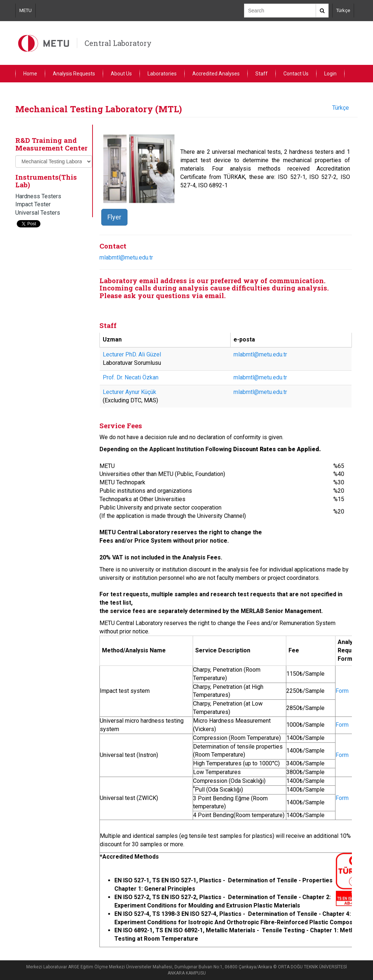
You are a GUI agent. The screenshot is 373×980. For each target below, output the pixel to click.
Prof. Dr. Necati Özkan (131, 377)
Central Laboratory (118, 43)
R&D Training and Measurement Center (51, 144)
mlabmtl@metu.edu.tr (126, 257)
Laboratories (162, 74)
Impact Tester (33, 204)
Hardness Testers (38, 196)
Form (342, 691)
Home (30, 74)
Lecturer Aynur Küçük (129, 392)
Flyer (114, 217)
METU (25, 10)
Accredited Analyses (216, 74)
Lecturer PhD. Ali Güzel (132, 354)
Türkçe (343, 10)
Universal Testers (38, 213)
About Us (121, 74)
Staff (262, 74)
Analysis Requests (74, 74)
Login (330, 74)
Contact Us (296, 74)
